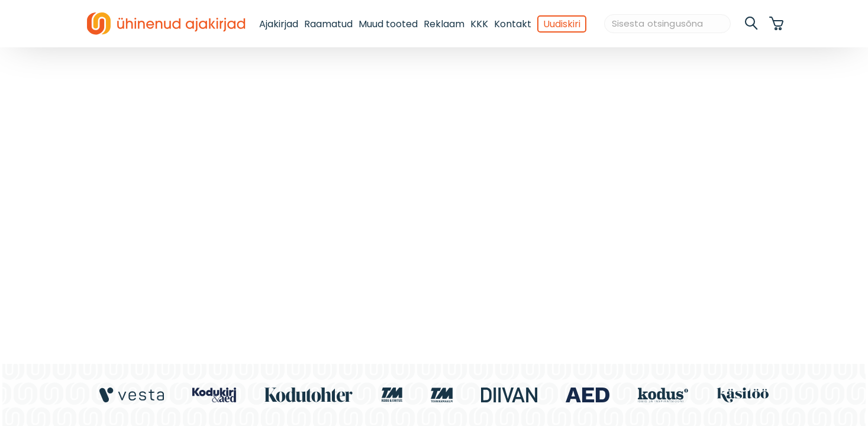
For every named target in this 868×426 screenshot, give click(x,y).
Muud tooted (388, 24)
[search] (752, 24)
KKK (479, 24)
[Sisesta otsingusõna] (667, 24)
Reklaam (444, 24)
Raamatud (328, 24)
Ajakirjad (279, 24)
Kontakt (513, 24)
